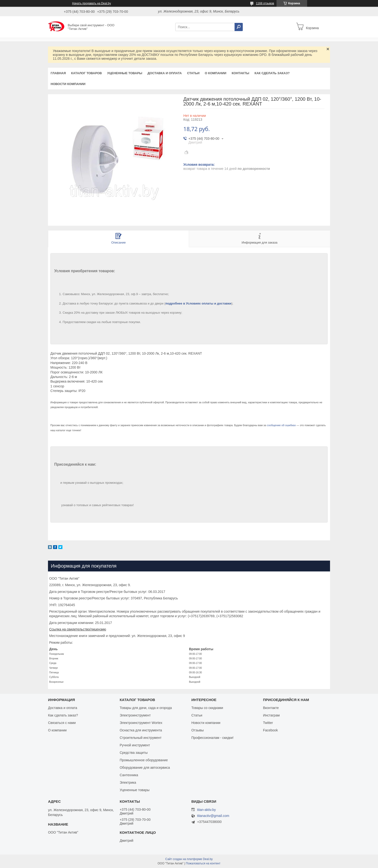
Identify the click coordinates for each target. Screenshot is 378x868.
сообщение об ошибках (281, 425)
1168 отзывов (265, 3)
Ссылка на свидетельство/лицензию (78, 629)
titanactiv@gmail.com (213, 816)
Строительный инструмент (140, 738)
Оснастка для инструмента (141, 730)
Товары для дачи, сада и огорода (146, 708)
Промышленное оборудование (144, 760)
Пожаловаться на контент (203, 863)
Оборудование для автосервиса (145, 768)
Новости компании (68, 84)
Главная (58, 73)
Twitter (268, 723)
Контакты (240, 73)
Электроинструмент (135, 715)
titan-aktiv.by (207, 810)
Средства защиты (134, 753)
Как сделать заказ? (272, 73)
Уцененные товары (125, 73)
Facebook (270, 730)
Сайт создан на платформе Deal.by (189, 859)
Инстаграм (271, 715)
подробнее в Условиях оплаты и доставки (198, 303)
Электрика (128, 782)
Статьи (193, 73)
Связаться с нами (62, 723)
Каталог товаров (86, 73)
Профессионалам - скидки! (213, 738)
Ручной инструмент (135, 745)
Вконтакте (271, 708)
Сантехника (129, 775)
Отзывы (198, 730)
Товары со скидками (207, 708)
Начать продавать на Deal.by (91, 3)
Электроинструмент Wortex (141, 723)
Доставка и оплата (165, 73)
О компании (215, 73)
